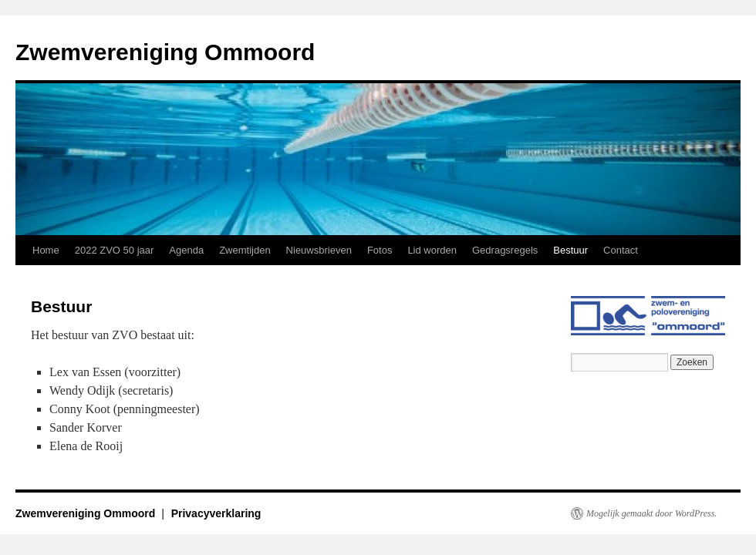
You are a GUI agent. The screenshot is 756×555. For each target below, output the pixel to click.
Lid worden (432, 250)
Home (46, 250)
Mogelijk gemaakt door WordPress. (651, 513)
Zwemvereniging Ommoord (165, 52)
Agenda (186, 250)
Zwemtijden (245, 250)
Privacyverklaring (216, 513)
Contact (621, 250)
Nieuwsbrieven (319, 250)
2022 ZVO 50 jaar (115, 250)
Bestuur (570, 250)
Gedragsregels (505, 250)
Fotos (380, 250)
